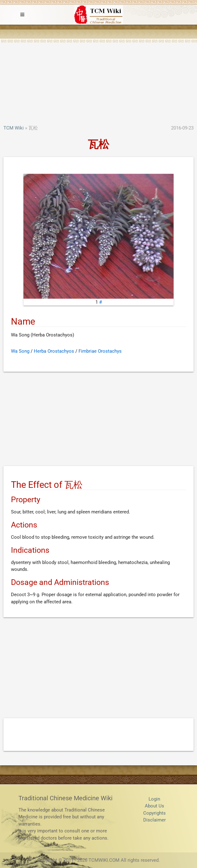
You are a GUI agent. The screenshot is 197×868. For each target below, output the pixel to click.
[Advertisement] (98, 78)
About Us (154, 806)
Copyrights (154, 813)
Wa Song (20, 351)
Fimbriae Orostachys (100, 351)
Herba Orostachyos (54, 351)
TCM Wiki (14, 128)
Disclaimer (154, 820)
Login (154, 799)
